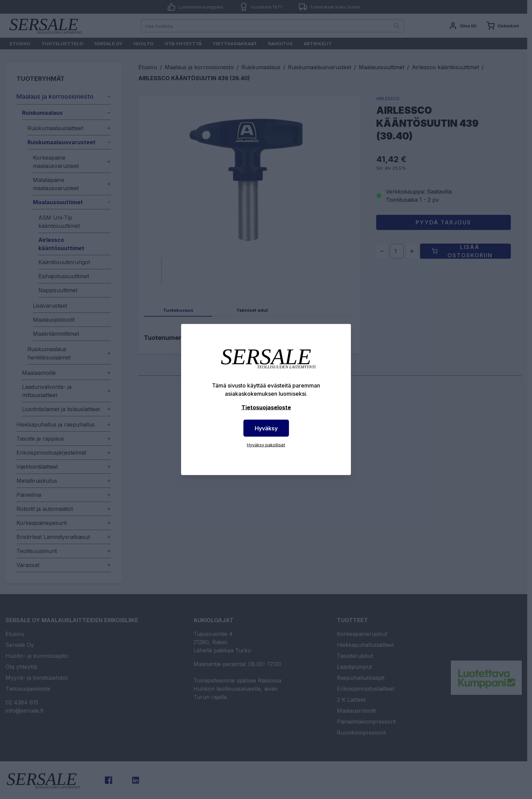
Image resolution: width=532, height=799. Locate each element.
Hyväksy (266, 428)
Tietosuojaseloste (266, 407)
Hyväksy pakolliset (266, 445)
